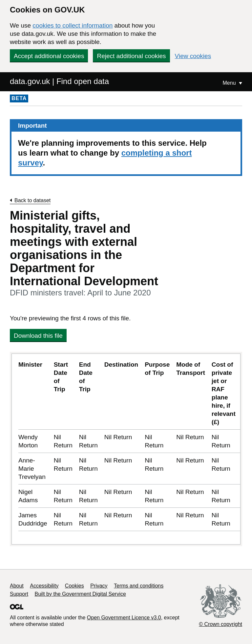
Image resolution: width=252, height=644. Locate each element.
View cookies (193, 56)
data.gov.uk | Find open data (59, 81)
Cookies (74, 586)
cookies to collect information (73, 25)
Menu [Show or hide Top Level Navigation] (230, 83)
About (17, 586)
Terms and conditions (139, 586)
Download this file (38, 336)
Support (19, 594)
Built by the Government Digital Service (80, 594)
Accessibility (44, 586)
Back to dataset (32, 200)
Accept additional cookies (49, 56)
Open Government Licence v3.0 (124, 618)
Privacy (99, 586)
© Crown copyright (220, 624)
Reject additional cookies (131, 56)
